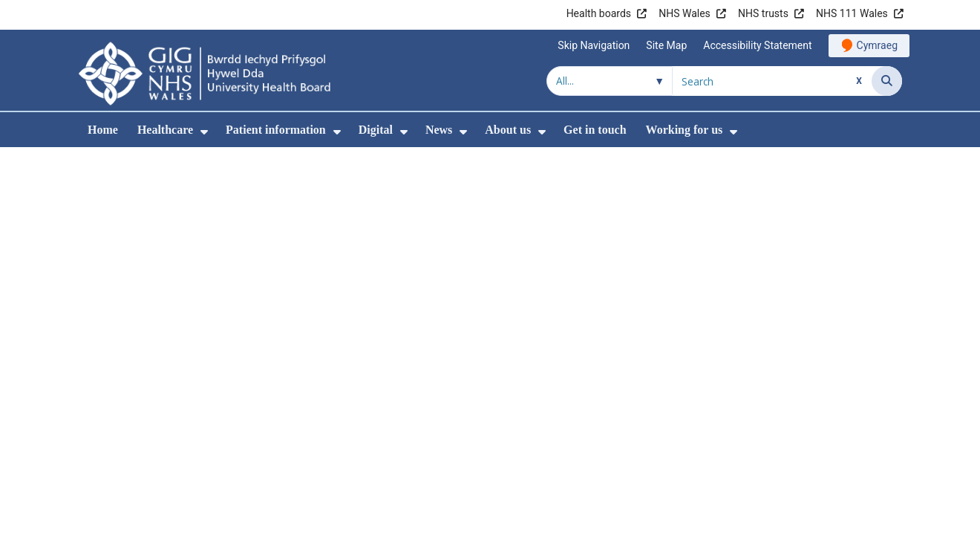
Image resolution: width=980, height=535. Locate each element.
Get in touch (595, 130)
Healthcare (165, 130)
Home (103, 130)
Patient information (276, 130)
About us (508, 130)
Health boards (599, 13)
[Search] (887, 81)
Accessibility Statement (757, 45)
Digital (376, 130)
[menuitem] (204, 132)
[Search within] (610, 81)
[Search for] (772, 81)
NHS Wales (685, 13)
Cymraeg (877, 45)
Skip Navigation (594, 45)
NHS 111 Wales (852, 13)
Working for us (685, 130)
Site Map (666, 45)
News (439, 130)
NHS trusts (763, 13)
